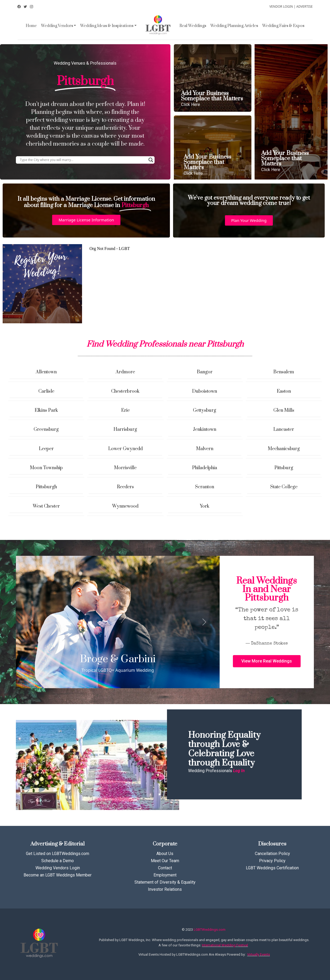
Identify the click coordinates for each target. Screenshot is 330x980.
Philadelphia (205, 468)
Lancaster (284, 429)
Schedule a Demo (58, 861)
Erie (125, 410)
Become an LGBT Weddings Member (58, 875)
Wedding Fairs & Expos (283, 26)
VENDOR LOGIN (281, 6)
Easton (284, 391)
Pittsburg (284, 468)
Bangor (205, 372)
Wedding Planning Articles (234, 26)
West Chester (46, 506)
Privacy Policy (272, 861)
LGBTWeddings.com (210, 930)
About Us (165, 854)
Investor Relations (165, 889)
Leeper (46, 449)
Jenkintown (205, 429)
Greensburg (46, 429)
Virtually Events (259, 954)
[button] (86, 220)
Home (31, 26)
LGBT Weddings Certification (272, 868)
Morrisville (125, 468)
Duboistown (205, 391)
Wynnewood (125, 506)
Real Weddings (193, 26)
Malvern (205, 449)
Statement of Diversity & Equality (165, 882)
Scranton (205, 487)
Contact (165, 868)
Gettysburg (205, 410)
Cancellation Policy (272, 854)
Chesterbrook (125, 391)
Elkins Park (46, 410)
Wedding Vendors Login (58, 868)
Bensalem (284, 372)
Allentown (46, 372)
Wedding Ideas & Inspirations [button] (107, 26)
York (205, 506)
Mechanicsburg (284, 449)
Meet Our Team (165, 861)
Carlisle (46, 391)
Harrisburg (125, 429)
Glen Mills (284, 410)
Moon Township (46, 468)
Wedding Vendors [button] (57, 26)
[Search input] (83, 160)
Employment (165, 875)
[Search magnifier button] (151, 160)
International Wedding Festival (225, 945)
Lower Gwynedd (125, 449)
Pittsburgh (46, 487)
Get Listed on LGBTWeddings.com (58, 854)
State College (284, 487)
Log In (239, 771)
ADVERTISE (305, 6)
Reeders (125, 487)
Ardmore (125, 372)
